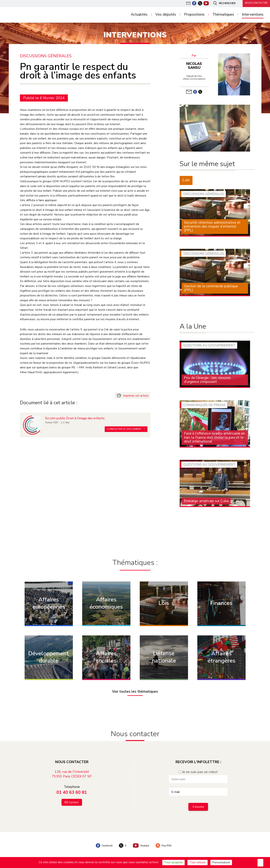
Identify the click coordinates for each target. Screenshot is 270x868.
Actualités (139, 15)
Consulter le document (125, 428)
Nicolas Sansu (195, 66)
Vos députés (166, 15)
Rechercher (222, 3)
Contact (74, 801)
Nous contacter (255, 3)
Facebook (102, 844)
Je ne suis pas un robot (198, 771)
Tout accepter (173, 862)
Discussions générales (46, 56)
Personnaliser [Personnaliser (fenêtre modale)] (221, 862)
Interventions (253, 15)
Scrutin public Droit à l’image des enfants (75, 417)
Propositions (194, 15)
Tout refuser (198, 862)
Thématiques (223, 15)
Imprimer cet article (136, 396)
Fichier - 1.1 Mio (57, 421)
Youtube (141, 844)
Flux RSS (165, 844)
